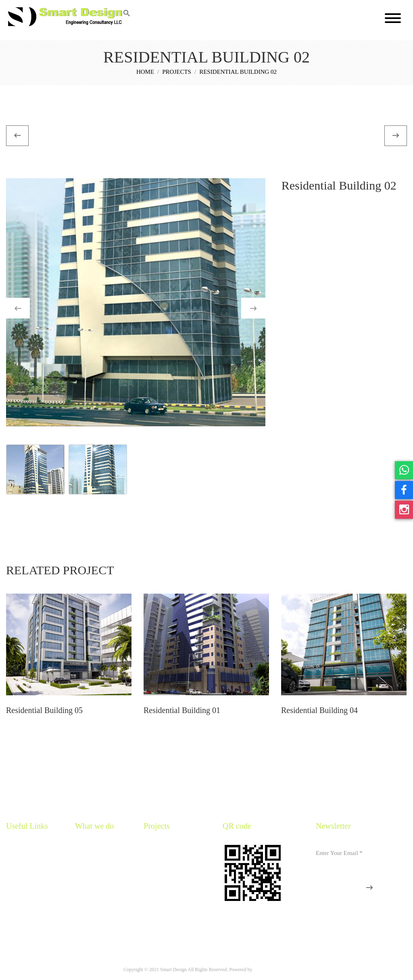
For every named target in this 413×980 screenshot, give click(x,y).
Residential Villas (162, 863)
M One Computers (271, 970)
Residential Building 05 (44, 710)
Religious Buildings (164, 877)
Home (145, 72)
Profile (13, 863)
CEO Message (21, 904)
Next (261, 309)
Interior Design (159, 891)
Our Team (17, 891)
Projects (177, 72)
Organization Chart (26, 918)
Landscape (155, 904)
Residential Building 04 (319, 710)
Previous (26, 309)
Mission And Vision (27, 877)
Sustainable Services (96, 863)
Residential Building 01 (182, 710)
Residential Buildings (166, 850)
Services (84, 850)
